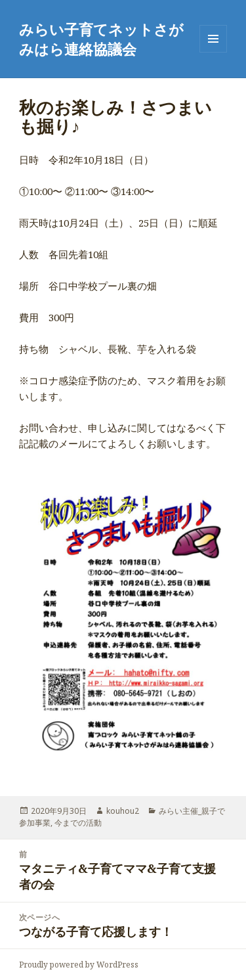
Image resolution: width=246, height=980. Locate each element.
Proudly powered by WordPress (79, 965)
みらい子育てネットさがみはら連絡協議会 (101, 39)
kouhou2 (123, 811)
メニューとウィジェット (213, 52)
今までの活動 (78, 823)
